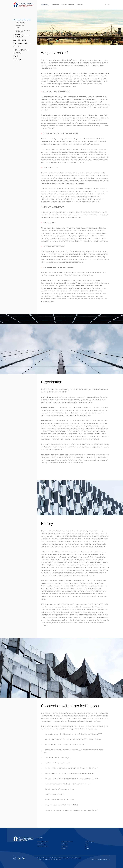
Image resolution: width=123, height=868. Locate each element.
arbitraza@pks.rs (57, 859)
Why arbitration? (21, 23)
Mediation (64, 848)
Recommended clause (22, 43)
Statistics (17, 59)
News (87, 844)
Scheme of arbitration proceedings (22, 36)
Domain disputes (90, 842)
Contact (88, 848)
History (18, 28)
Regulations (18, 53)
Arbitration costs (20, 40)
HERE (97, 202)
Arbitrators (18, 46)
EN (109, 5)
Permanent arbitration (22, 20)
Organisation (20, 25)
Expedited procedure (21, 50)
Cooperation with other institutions (23, 31)
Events (16, 56)
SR (106, 5)
